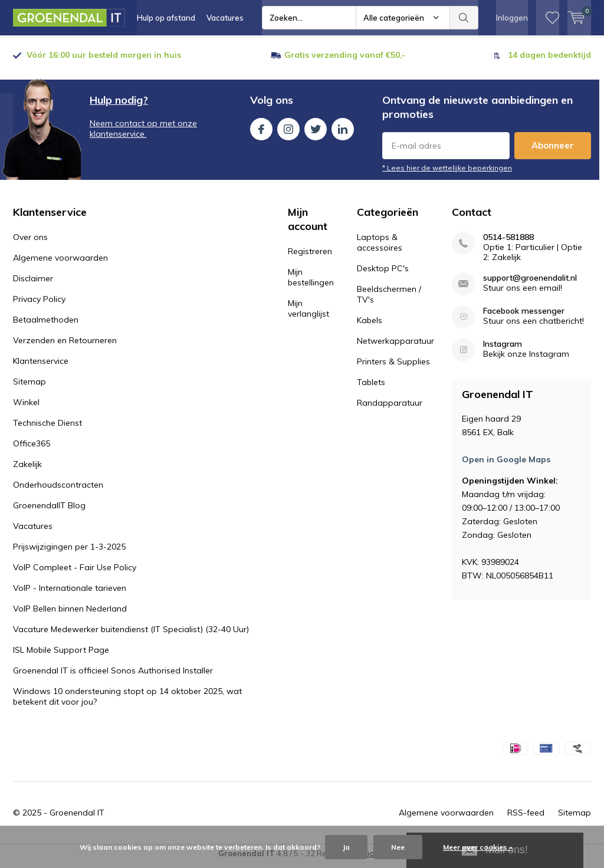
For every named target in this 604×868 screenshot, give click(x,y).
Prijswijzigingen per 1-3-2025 (69, 551)
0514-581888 (508, 242)
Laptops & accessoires (380, 247)
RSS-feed (526, 817)
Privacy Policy (39, 304)
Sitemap (29, 386)
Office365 (32, 448)
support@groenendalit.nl (530, 283)
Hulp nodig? (119, 105)
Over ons (30, 242)
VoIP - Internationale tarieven (70, 593)
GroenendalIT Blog (49, 510)
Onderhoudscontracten (58, 489)
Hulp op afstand (166, 18)
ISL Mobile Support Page (61, 655)
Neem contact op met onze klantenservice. (143, 133)
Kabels (370, 325)
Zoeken (464, 18)
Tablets (371, 387)
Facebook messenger (524, 316)
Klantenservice (41, 366)
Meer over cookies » (478, 847)
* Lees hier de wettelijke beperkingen (447, 172)
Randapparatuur (390, 407)
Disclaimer (33, 283)
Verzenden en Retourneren (65, 345)
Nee (398, 847)
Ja (346, 847)
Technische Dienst (47, 428)
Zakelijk (27, 469)
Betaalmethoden (46, 324)
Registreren (310, 256)
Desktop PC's (383, 273)
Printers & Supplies (393, 366)
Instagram (288, 131)
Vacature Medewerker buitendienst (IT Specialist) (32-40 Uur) (131, 634)
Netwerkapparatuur (395, 346)
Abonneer (553, 150)
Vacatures (225, 18)
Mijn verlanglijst (308, 313)
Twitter (316, 131)
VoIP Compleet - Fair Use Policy (75, 572)
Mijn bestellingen (311, 282)
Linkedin (343, 131)
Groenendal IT (77, 817)
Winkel (26, 407)
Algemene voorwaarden (60, 262)
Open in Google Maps (506, 464)
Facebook (261, 131)
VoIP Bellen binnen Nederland (70, 613)
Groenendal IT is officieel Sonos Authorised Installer (113, 675)
